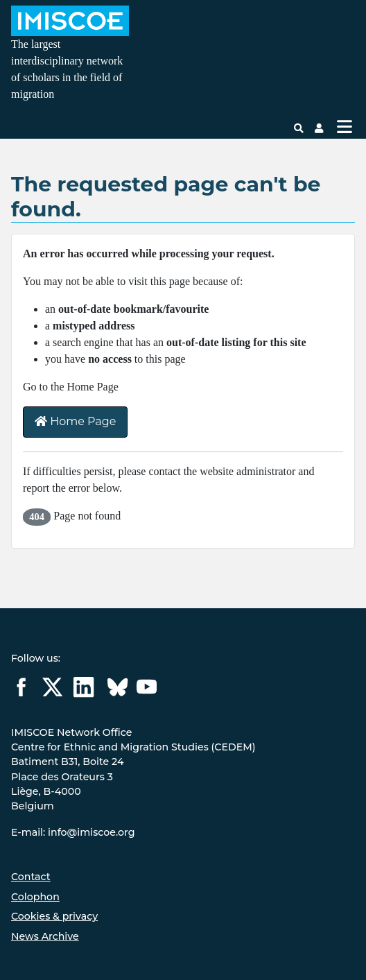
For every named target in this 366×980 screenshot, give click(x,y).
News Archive (45, 936)
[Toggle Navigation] (345, 127)
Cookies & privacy (54, 916)
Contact (31, 877)
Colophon (35, 897)
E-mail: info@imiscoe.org (73, 832)
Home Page (75, 421)
